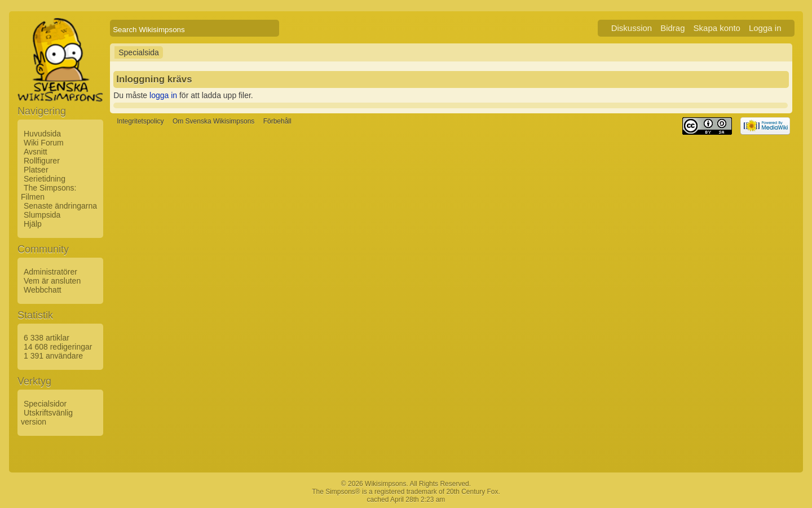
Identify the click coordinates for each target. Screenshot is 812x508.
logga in (163, 95)
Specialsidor (45, 404)
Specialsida (139, 52)
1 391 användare (53, 356)
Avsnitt (36, 152)
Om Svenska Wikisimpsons (213, 121)
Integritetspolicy (140, 121)
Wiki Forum (44, 143)
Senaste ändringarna (60, 206)
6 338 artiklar (47, 338)
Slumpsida (42, 215)
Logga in (765, 28)
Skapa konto (717, 28)
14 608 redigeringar (58, 347)
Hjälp (33, 224)
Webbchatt (43, 290)
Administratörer (50, 272)
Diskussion (632, 28)
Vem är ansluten (52, 281)
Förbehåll (277, 121)
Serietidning (45, 179)
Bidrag (672, 28)
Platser (36, 170)
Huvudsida (42, 134)
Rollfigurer (42, 161)
